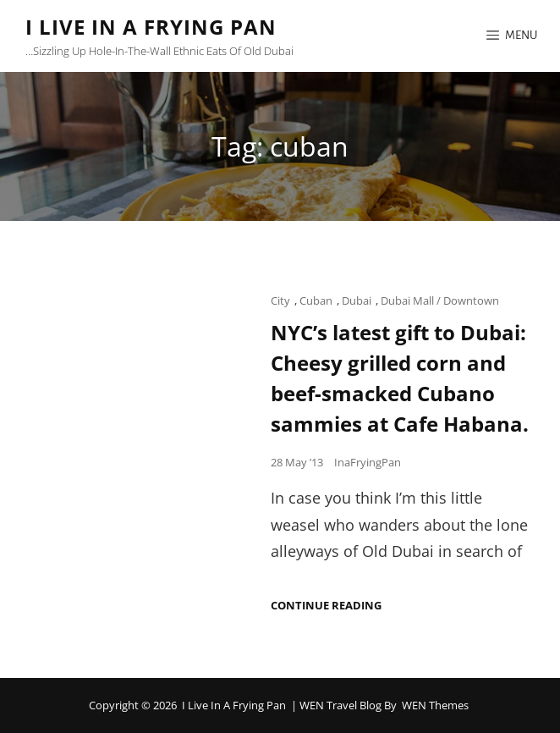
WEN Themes (435, 705)
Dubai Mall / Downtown (440, 300)
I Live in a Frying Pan (151, 27)
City (280, 300)
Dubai (357, 300)
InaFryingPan (368, 462)
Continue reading (326, 606)
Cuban (316, 300)
